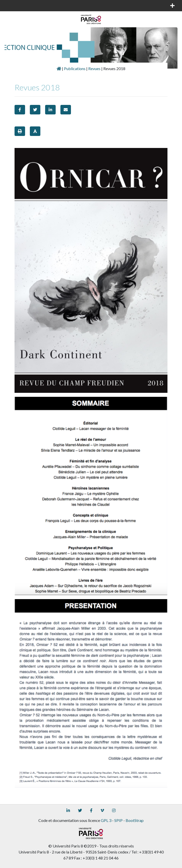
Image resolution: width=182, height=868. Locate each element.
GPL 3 (106, 820)
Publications (75, 68)
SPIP (118, 820)
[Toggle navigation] (11, 6)
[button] (20, 110)
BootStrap (135, 820)
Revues (94, 68)
